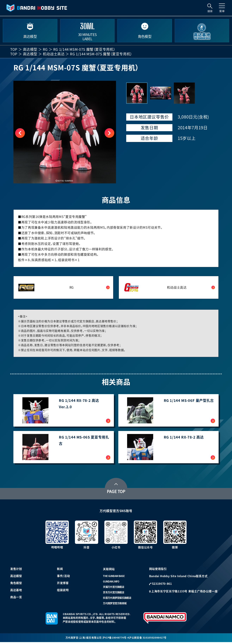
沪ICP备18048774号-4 (116, 639)
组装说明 (63, 592)
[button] (109, 133)
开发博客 (63, 585)
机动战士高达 (54, 54)
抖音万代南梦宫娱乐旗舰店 (117, 599)
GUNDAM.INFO (111, 583)
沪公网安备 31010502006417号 (148, 639)
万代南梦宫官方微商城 (115, 605)
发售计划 (16, 570)
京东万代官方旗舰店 (114, 594)
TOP (14, 49)
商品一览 (16, 599)
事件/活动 (63, 578)
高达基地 (16, 592)
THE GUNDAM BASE (114, 578)
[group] (65, 132)
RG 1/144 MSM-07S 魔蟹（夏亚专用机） (84, 49)
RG (45, 49)
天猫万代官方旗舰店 (114, 588)
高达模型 (30, 49)
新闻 (60, 570)
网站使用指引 (158, 570)
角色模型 (16, 585)
